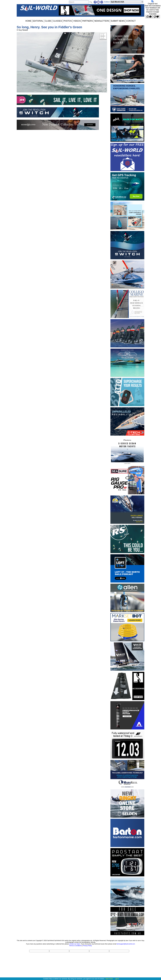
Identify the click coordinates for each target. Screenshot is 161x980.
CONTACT (131, 21)
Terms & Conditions (75, 946)
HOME (28, 21)
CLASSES (57, 21)
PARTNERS (87, 21)
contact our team (75, 944)
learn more (109, 979)
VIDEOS (77, 21)
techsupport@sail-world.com (126, 944)
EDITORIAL (38, 21)
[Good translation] (149, 17)
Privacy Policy (87, 946)
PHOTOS (68, 21)
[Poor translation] (156, 17)
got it (117, 979)
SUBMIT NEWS (118, 21)
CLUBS (48, 21)
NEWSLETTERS (102, 21)
